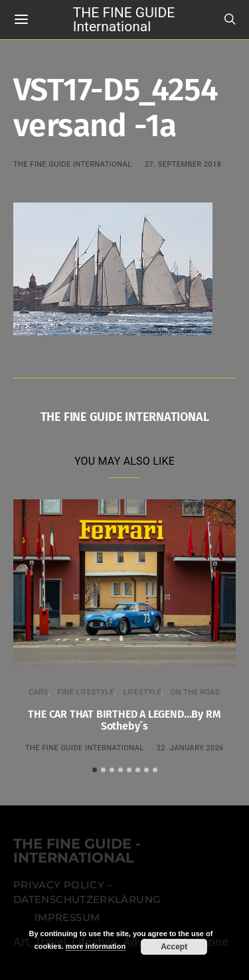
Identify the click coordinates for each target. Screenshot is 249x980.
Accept (174, 947)
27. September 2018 (183, 164)
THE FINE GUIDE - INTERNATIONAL (77, 851)
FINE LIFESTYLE (85, 692)
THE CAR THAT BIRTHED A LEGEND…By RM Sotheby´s (124, 720)
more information (96, 946)
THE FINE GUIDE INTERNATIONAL (73, 164)
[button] (95, 770)
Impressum (67, 918)
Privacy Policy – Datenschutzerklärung (87, 892)
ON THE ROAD (196, 692)
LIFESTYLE (142, 692)
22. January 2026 (190, 748)
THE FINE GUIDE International (124, 19)
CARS (38, 692)
